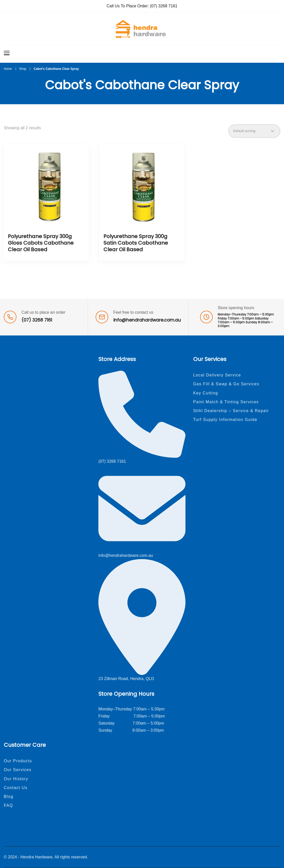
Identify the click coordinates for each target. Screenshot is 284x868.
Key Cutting (206, 393)
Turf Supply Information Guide (225, 420)
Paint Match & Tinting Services (226, 402)
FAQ (8, 805)
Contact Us (16, 788)
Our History (16, 779)
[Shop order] (254, 131)
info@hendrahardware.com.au (147, 320)
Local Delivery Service (217, 375)
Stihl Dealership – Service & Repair (231, 411)
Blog (9, 797)
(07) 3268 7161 (164, 6)
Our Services (18, 770)
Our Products (18, 761)
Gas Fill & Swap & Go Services (226, 384)
